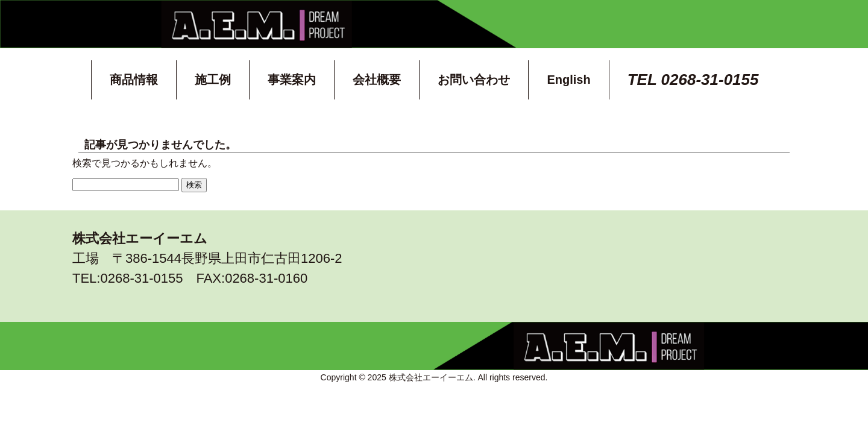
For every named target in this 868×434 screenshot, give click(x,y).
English (568, 80)
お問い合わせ (474, 80)
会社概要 (377, 80)
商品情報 (134, 80)
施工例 (213, 80)
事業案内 (292, 80)
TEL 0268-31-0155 (693, 80)
